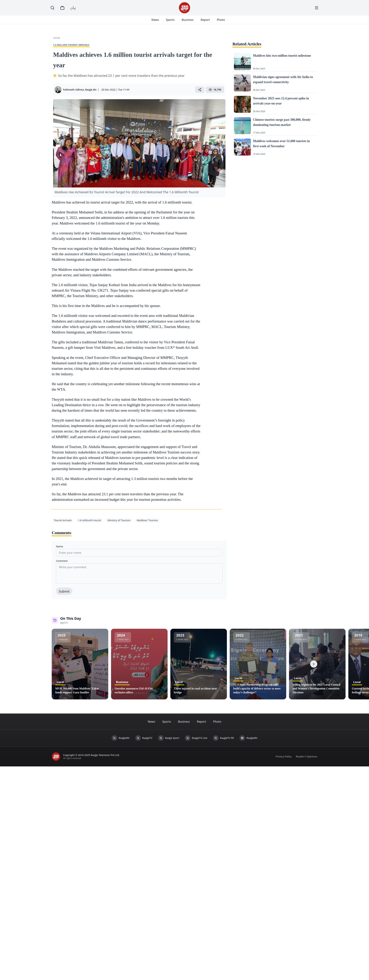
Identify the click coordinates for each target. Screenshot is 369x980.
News (159, 22)
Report (209, 22)
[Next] (314, 668)
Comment (62, 565)
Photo (225, 22)
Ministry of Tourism (119, 525)
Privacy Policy (284, 761)
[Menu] (317, 8)
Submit (64, 596)
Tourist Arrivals (63, 525)
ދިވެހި (73, 8)
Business (192, 22)
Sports (174, 22)
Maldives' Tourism (147, 525)
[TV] (62, 8)
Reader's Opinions (306, 761)
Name (59, 551)
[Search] (52, 8)
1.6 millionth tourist (90, 525)
